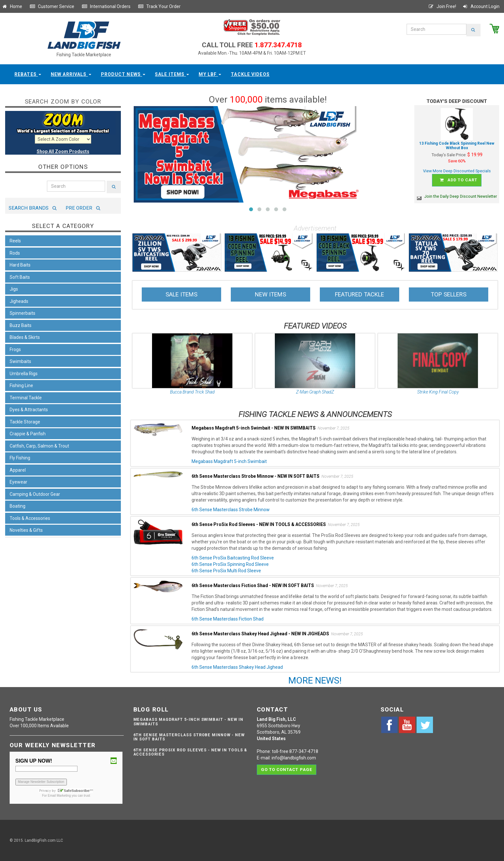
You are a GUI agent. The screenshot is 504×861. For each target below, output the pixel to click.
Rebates (28, 74)
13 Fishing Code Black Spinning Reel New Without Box (457, 146)
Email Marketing (59, 796)
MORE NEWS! (315, 680)
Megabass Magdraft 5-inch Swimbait (229, 461)
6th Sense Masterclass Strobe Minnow (231, 510)
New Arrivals (71, 74)
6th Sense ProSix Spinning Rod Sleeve (230, 564)
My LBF (210, 74)
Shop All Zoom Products (63, 151)
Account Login (481, 6)
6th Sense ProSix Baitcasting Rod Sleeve (233, 558)
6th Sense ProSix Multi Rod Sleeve (226, 571)
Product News (123, 74)
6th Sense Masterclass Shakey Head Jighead (237, 667)
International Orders (106, 6)
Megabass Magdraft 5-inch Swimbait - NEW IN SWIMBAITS (188, 722)
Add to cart (458, 180)
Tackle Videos (250, 74)
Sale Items (172, 74)
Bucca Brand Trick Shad (192, 392)
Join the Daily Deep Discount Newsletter (457, 196)
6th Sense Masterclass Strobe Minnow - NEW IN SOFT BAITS (189, 737)
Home (12, 6)
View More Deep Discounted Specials (457, 171)
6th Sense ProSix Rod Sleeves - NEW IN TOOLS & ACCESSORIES (190, 752)
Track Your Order (159, 6)
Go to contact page (287, 769)
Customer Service (52, 6)
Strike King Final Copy (438, 392)
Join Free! (442, 6)
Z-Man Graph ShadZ (315, 392)
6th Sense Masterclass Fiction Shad (228, 619)
